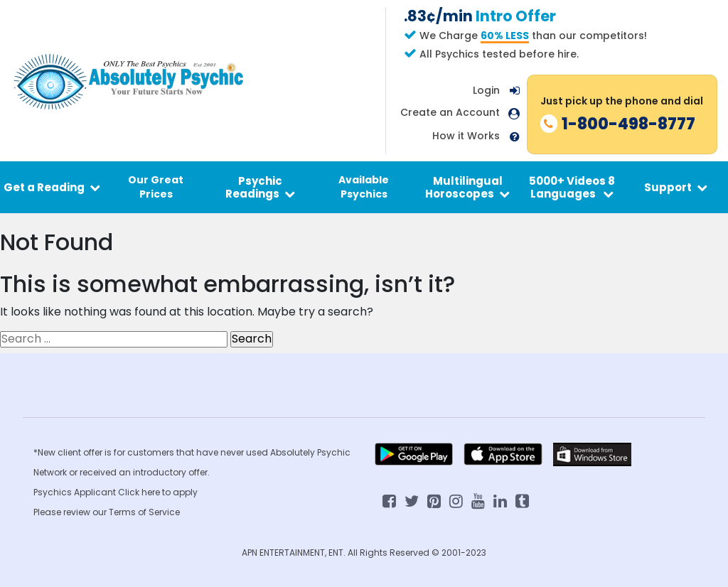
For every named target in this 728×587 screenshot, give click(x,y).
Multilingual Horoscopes (467, 187)
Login (486, 90)
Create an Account (450, 113)
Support (676, 187)
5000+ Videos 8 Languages (572, 187)
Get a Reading (52, 187)
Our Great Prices (156, 187)
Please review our (71, 512)
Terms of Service (144, 512)
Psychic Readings (260, 187)
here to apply (170, 492)
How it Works (466, 136)
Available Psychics (364, 187)
